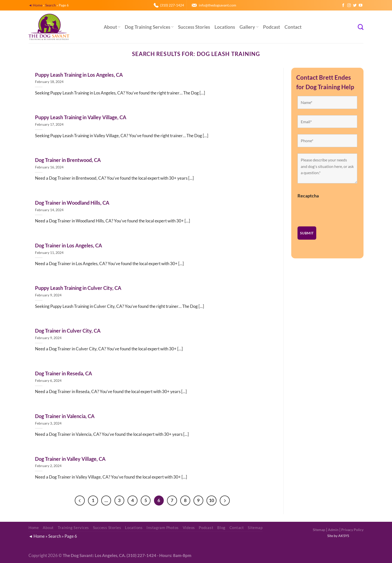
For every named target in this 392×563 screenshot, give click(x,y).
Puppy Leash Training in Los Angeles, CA (79, 75)
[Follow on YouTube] (360, 5)
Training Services (73, 528)
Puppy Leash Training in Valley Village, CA (81, 117)
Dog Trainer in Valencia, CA (65, 416)
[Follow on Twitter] (355, 5)
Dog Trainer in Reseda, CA (63, 373)
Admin (333, 530)
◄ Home (35, 5)
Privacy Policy (352, 530)
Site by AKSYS (338, 536)
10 (212, 500)
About (112, 27)
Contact (293, 27)
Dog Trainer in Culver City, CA (68, 331)
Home (34, 528)
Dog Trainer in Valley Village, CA (70, 459)
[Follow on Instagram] (349, 5)
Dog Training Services (149, 27)
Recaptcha (308, 196)
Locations (225, 27)
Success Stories (194, 27)
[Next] (226, 501)
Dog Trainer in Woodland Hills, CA (72, 203)
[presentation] (335, 210)
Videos (189, 528)
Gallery (249, 27)
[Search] (361, 27)
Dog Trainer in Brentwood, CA (68, 160)
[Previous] (79, 501)
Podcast (271, 27)
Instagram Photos (163, 528)
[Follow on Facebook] (343, 5)
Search (50, 5)
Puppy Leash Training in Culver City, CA (78, 288)
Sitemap (319, 530)
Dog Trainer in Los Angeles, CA (68, 245)
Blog (221, 528)
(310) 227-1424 (172, 5)
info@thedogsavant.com (217, 5)
